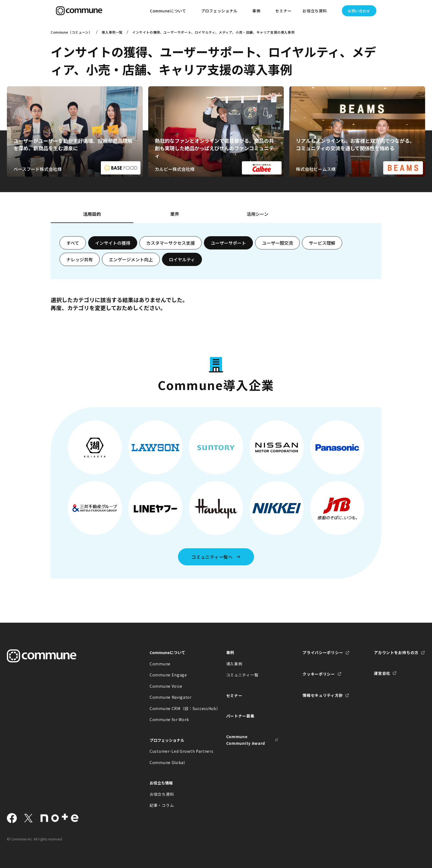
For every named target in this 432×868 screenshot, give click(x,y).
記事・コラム (162, 805)
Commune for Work (169, 719)
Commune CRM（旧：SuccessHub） (176, 708)
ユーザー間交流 (277, 243)
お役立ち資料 (162, 794)
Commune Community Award (246, 740)
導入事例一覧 (112, 32)
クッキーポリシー (319, 674)
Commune (160, 664)
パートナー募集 (240, 716)
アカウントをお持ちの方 (396, 652)
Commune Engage (168, 675)
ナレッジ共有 (80, 259)
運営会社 (382, 673)
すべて (73, 243)
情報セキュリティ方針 (323, 695)
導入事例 (234, 664)
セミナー (283, 11)
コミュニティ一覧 (242, 675)
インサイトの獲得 (113, 243)
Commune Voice (166, 686)
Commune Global (167, 762)
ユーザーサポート (228, 243)
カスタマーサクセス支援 (171, 243)
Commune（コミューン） (71, 32)
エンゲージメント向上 (131, 259)
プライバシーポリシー (323, 652)
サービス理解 (322, 243)
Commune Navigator (171, 697)
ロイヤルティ (182, 259)
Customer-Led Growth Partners (176, 751)
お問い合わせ (359, 11)
